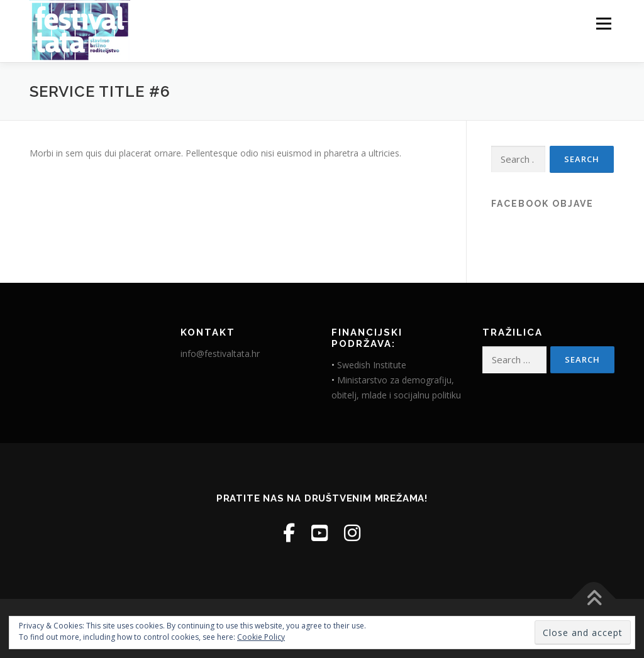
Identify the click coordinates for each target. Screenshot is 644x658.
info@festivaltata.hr (220, 354)
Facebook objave (542, 204)
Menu (603, 24)
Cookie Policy (261, 637)
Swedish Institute (372, 365)
